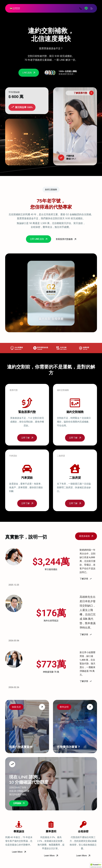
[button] (96, 865)
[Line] (86, 8)
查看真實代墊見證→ (67, 74)
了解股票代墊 (80, 93)
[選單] (92, 8)
